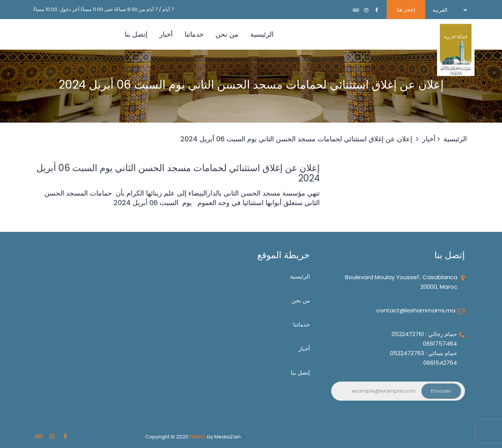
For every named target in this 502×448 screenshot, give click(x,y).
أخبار (166, 34)
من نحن (227, 34)
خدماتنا (194, 34)
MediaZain (228, 437)
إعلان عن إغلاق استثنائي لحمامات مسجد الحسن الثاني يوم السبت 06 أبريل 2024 (296, 139)
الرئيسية (262, 34)
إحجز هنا (406, 10)
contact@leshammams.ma (416, 310)
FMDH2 (198, 437)
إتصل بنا (136, 34)
